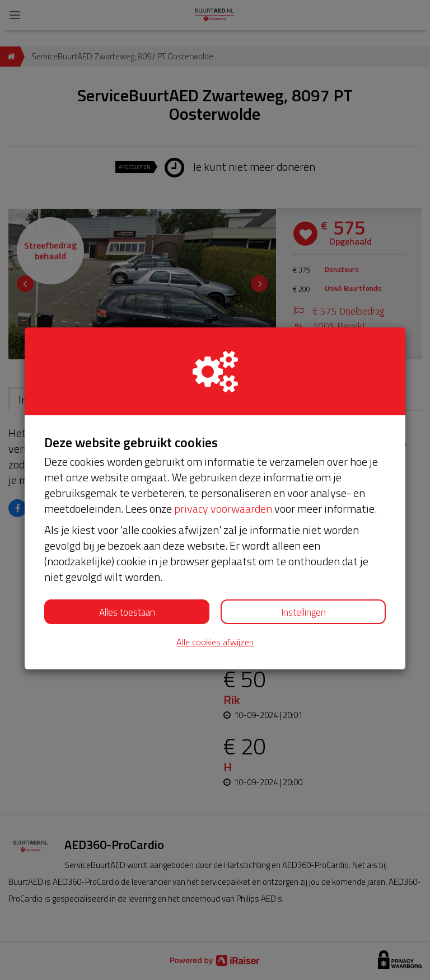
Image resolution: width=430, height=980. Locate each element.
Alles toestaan (127, 612)
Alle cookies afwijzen (215, 642)
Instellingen (303, 612)
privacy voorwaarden (223, 508)
